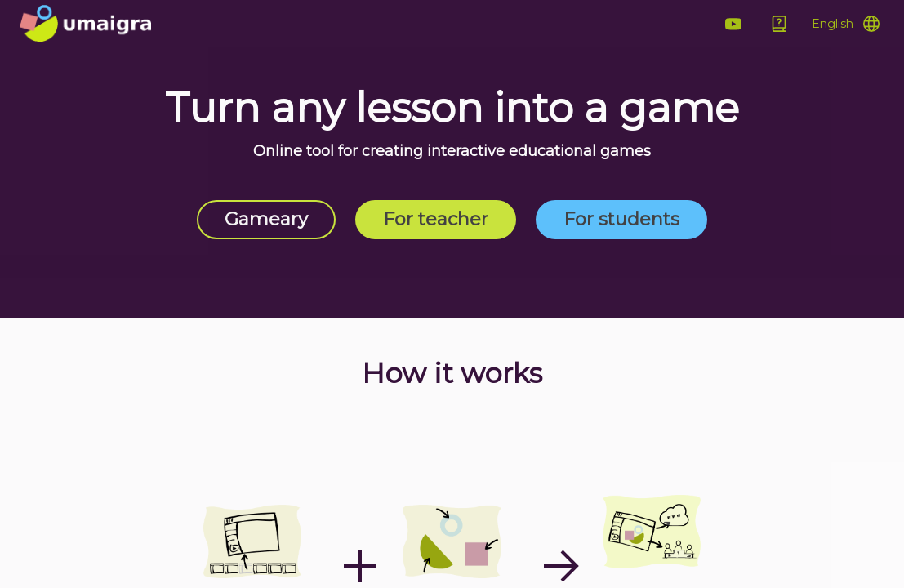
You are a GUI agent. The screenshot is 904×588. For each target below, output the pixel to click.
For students (621, 219)
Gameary (266, 219)
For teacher (436, 219)
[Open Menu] (846, 24)
